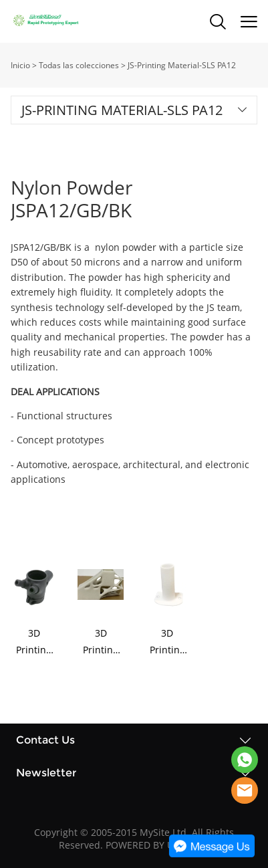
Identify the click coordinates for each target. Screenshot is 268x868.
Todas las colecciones (79, 65)
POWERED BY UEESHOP (157, 845)
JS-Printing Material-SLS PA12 (182, 65)
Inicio (20, 65)
